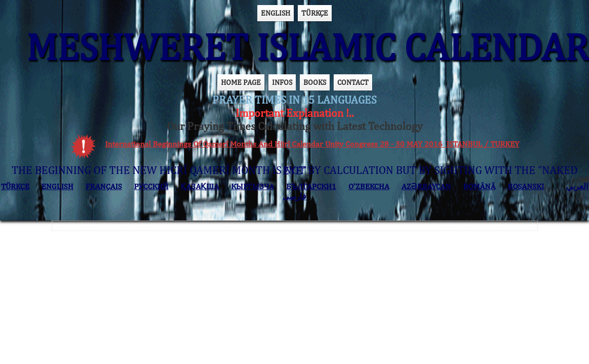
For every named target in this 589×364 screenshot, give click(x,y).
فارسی (294, 196)
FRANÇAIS (104, 186)
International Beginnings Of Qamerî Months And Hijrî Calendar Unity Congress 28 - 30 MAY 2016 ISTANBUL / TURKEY (312, 144)
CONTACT (353, 82)
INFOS (282, 82)
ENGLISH (276, 13)
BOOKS (315, 82)
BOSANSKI (526, 186)
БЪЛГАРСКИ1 (311, 186)
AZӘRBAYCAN (426, 186)
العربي (577, 186)
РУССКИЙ (151, 186)
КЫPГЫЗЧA (253, 186)
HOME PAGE (241, 82)
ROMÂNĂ (479, 186)
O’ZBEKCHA (369, 186)
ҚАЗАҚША (200, 186)
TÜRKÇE (315, 13)
